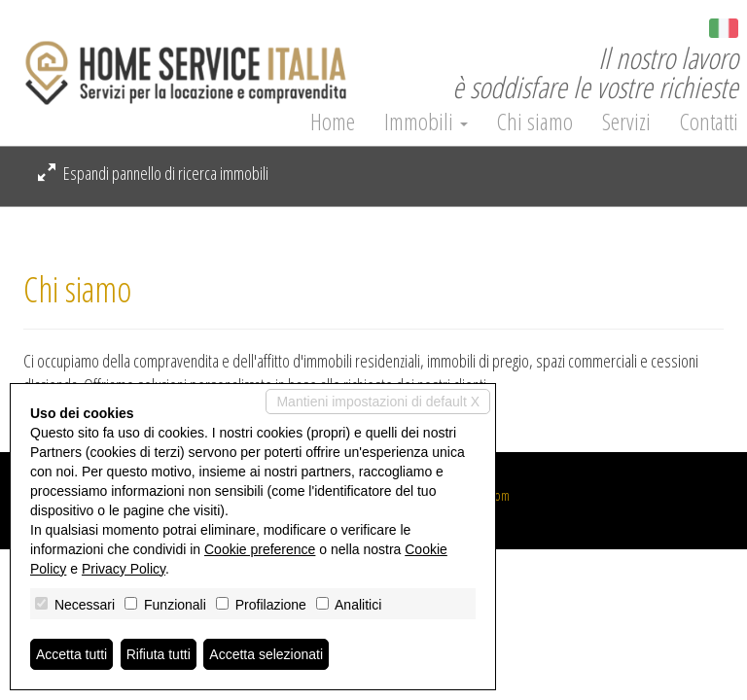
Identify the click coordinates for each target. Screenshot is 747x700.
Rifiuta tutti (159, 654)
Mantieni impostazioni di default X (378, 402)
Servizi (626, 122)
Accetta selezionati (266, 654)
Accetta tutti (71, 654)
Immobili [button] (426, 122)
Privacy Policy (124, 569)
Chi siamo (535, 122)
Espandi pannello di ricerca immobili (153, 173)
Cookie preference (260, 549)
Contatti (709, 122)
